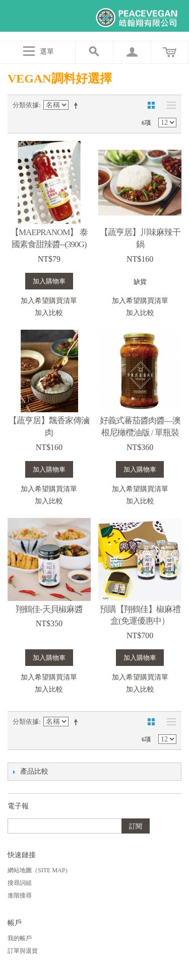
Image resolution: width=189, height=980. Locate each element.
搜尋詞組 (20, 883)
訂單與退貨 (23, 951)
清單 (169, 105)
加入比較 (49, 313)
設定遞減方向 (78, 105)
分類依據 (26, 105)
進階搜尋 (20, 895)
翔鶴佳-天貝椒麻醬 (49, 609)
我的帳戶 (20, 938)
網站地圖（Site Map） (39, 870)
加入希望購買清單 (49, 301)
